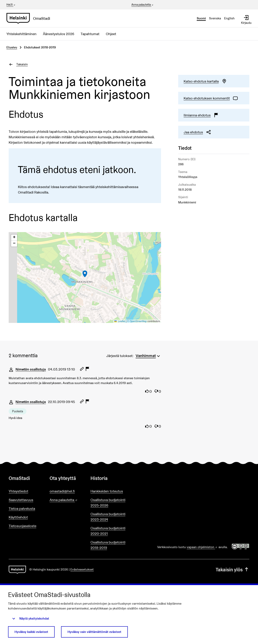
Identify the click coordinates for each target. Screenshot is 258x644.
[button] (85, 274)
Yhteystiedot (18, 491)
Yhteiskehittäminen (21, 34)
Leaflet (120, 321)
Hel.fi (11, 5)
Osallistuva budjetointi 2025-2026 (108, 503)
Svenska (215, 18)
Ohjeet (111, 34)
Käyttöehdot (18, 517)
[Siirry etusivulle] (30, 18)
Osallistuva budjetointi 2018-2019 (108, 545)
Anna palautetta (143, 5)
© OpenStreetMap (137, 321)
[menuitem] (148, 355)
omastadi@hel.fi (62, 491)
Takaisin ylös (233, 570)
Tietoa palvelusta (22, 508)
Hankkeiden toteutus (107, 491)
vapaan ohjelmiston (202, 547)
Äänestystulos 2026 (59, 34)
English (229, 18)
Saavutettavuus (21, 500)
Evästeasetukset (82, 569)
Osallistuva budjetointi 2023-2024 (108, 517)
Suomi (201, 18)
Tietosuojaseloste (22, 526)
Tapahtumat (90, 34)
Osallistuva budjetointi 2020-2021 (108, 531)
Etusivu (12, 47)
